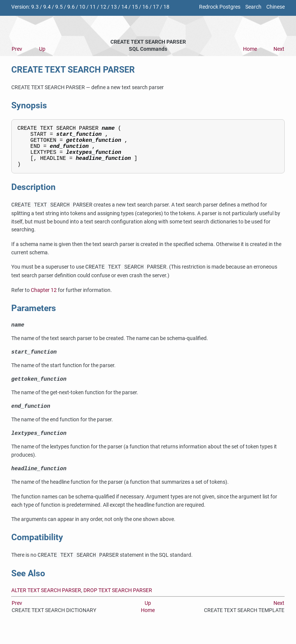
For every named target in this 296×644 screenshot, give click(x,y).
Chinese (276, 7)
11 (93, 7)
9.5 (59, 7)
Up (42, 49)
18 (166, 7)
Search (253, 7)
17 (156, 7)
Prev (17, 49)
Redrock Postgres (220, 7)
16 (145, 7)
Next (279, 49)
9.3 (35, 7)
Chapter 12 (44, 298)
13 (114, 7)
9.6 (71, 7)
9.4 (47, 7)
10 (82, 7)
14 (124, 7)
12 (103, 7)
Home (250, 49)
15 (135, 7)
